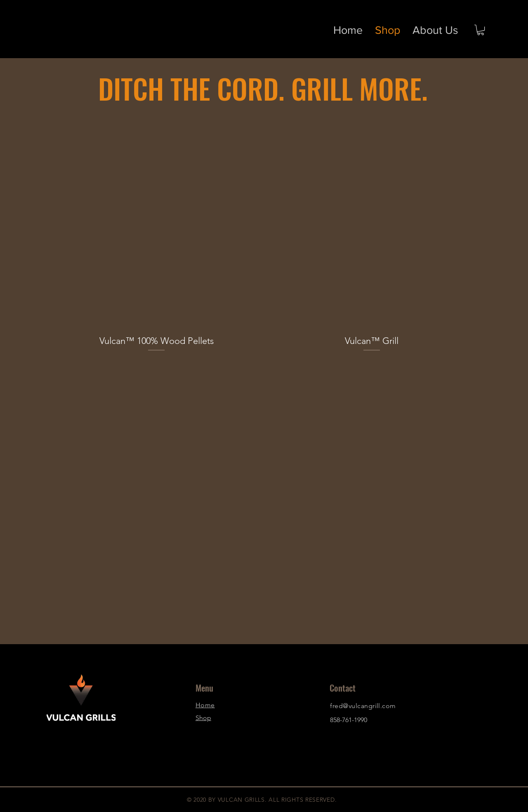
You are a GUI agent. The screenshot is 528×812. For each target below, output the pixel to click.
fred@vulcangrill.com (363, 706)
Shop (203, 718)
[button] (481, 30)
